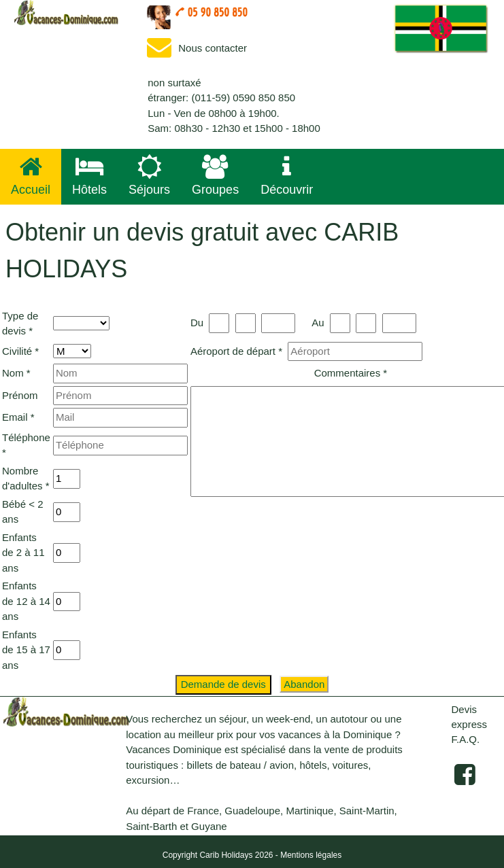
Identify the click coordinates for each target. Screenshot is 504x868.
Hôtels (89, 175)
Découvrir (287, 175)
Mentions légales (311, 855)
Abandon (304, 684)
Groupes (215, 175)
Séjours (149, 175)
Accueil (31, 175)
